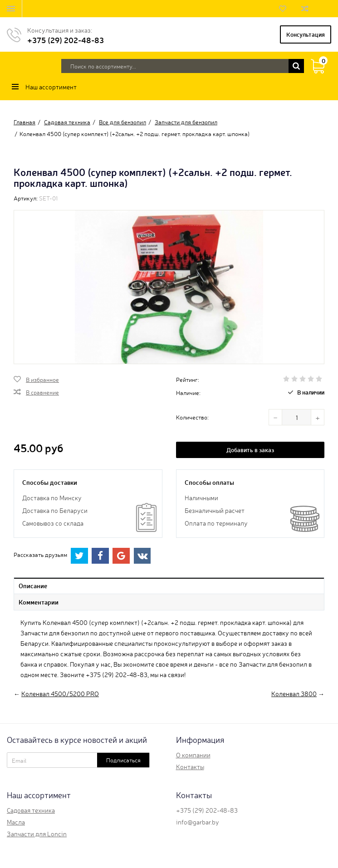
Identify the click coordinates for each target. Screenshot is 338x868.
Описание (33, 585)
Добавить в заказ (250, 450)
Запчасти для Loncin (37, 834)
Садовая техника (31, 810)
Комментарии (39, 602)
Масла (16, 822)
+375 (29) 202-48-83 (66, 40)
